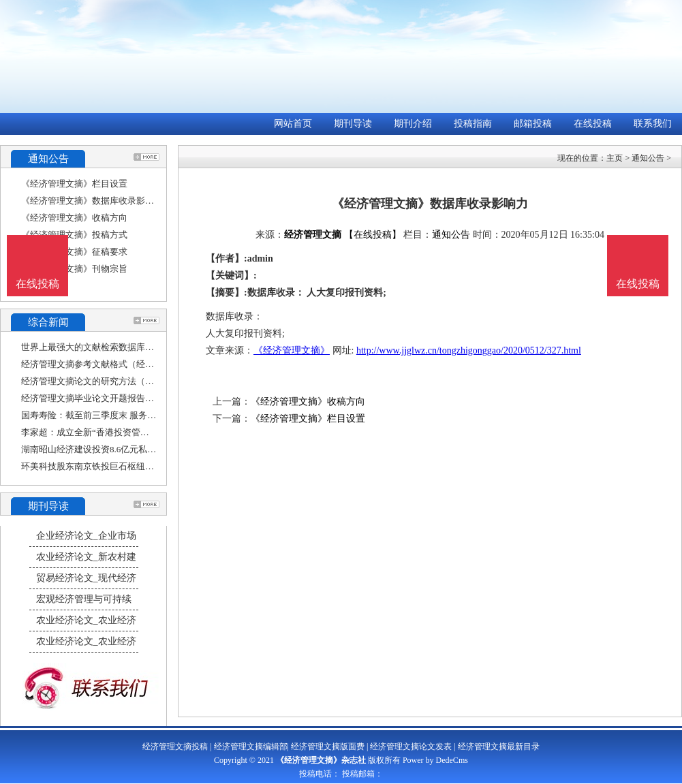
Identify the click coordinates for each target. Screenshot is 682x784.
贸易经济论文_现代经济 (86, 578)
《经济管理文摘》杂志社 (321, 760)
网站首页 (293, 124)
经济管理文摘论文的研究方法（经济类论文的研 (114, 381)
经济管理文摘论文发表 (411, 747)
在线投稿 (593, 124)
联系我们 (653, 124)
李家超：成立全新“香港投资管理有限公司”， (109, 432)
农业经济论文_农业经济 (86, 620)
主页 (615, 158)
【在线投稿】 (373, 235)
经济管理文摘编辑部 (251, 747)
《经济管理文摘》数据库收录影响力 (92, 201)
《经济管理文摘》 (292, 350)
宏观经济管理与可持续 (84, 599)
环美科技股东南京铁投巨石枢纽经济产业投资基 (114, 466)
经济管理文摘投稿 (175, 747)
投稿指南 (473, 124)
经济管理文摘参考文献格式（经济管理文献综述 (114, 364)
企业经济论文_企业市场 (86, 536)
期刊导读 (353, 124)
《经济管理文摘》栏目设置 (74, 184)
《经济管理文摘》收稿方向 (74, 218)
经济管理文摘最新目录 (499, 747)
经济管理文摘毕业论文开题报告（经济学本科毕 (114, 398)
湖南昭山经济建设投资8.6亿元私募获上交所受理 (115, 449)
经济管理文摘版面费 (328, 747)
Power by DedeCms (435, 760)
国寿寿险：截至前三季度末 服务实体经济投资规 (115, 415)
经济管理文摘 (313, 235)
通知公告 (648, 158)
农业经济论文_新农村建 (86, 557)
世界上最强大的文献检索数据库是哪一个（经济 (114, 347)
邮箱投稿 (533, 124)
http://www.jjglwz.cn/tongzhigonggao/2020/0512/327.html (469, 350)
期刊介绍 (413, 124)
